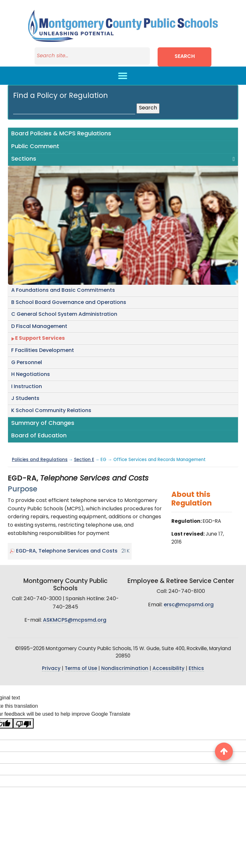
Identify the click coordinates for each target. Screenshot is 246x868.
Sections (24, 159)
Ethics (196, 669)
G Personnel (27, 363)
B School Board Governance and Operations (69, 303)
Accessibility (168, 669)
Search (185, 57)
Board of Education (39, 436)
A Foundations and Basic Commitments (63, 291)
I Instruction (27, 387)
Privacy (51, 669)
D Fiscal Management (39, 327)
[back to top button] (224, 752)
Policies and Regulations (40, 460)
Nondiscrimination (125, 669)
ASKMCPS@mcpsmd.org (75, 620)
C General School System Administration (64, 315)
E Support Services (40, 338)
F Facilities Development (43, 351)
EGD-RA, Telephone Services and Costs (67, 551)
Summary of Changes (43, 423)
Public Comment (35, 147)
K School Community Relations (51, 411)
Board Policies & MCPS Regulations (61, 134)
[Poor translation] (23, 723)
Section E (84, 460)
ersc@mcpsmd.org (189, 605)
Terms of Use (81, 669)
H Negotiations (31, 375)
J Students (25, 399)
